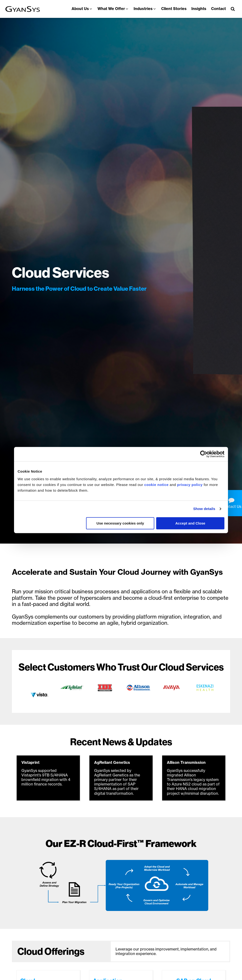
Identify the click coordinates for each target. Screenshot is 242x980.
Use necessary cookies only (120, 523)
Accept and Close (190, 523)
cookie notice (156, 485)
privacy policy (190, 485)
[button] (82, 9)
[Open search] (233, 9)
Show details (204, 509)
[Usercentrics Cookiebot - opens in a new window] (204, 454)
